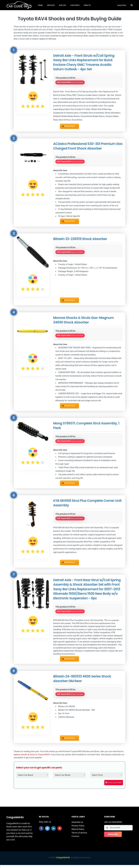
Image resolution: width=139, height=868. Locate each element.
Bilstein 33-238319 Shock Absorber (80, 239)
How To (87, 5)
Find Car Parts (114, 782)
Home (40, 5)
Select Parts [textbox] (97, 775)
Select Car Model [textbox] (63, 775)
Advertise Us (77, 822)
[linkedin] (53, 828)
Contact (75, 836)
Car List (63, 5)
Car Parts (75, 5)
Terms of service (79, 833)
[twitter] (47, 828)
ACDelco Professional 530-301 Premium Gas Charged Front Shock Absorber (88, 146)
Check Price (68, 126)
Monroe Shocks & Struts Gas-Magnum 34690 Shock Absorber (83, 320)
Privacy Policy (78, 826)
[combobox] (32, 775)
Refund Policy (78, 829)
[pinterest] (60, 828)
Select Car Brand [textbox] (25, 775)
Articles (51, 5)
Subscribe (122, 5)
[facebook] (41, 828)
